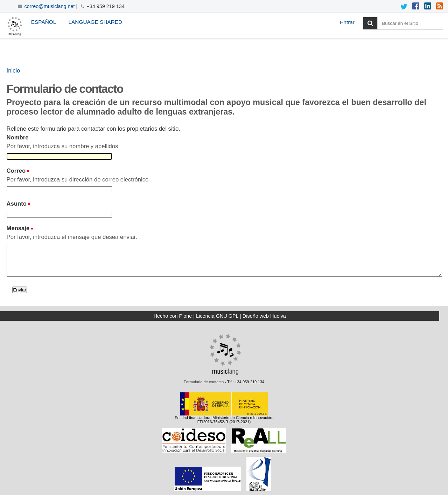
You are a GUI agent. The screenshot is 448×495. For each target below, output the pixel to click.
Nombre (18, 137)
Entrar (347, 22)
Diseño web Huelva (264, 316)
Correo (16, 171)
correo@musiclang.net (49, 6)
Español (44, 22)
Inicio (13, 71)
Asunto (17, 204)
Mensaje (18, 228)
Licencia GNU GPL (217, 316)
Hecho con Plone (173, 316)
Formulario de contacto (204, 382)
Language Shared (96, 22)
